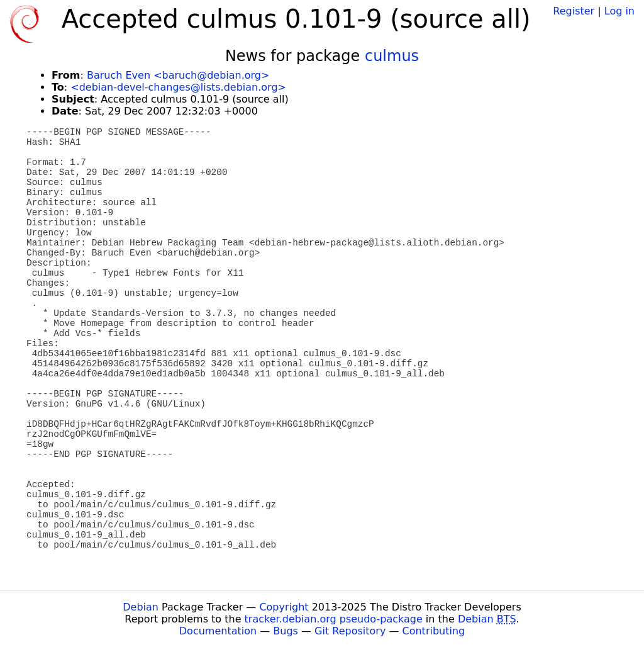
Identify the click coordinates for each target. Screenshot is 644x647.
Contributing (434, 631)
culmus (392, 56)
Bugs (286, 631)
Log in (619, 11)
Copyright (284, 607)
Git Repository (350, 631)
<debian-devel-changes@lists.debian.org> (178, 87)
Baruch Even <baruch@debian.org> (178, 75)
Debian (141, 607)
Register (574, 11)
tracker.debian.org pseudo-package (334, 619)
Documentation (218, 631)
